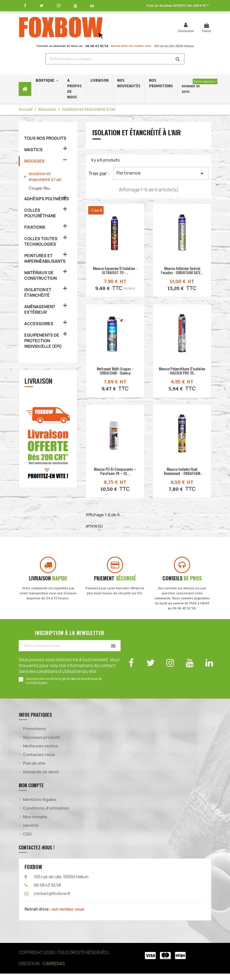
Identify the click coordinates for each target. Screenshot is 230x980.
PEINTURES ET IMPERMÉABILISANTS (45, 258)
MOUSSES (34, 161)
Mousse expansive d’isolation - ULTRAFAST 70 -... (115, 270)
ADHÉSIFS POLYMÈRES (47, 199)
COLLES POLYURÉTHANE (40, 213)
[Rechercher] (109, 59)
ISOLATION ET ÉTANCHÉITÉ (38, 292)
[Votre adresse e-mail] (70, 652)
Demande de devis (41, 778)
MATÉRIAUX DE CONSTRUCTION (40, 275)
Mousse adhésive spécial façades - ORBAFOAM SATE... (182, 270)
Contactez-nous (39, 761)
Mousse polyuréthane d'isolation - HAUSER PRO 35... (182, 371)
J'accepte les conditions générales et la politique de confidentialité (64, 687)
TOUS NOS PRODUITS (45, 138)
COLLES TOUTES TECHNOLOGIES (41, 241)
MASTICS (33, 150)
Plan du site (34, 770)
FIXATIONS (35, 227)
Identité (31, 832)
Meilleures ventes (40, 752)
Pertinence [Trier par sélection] (161, 173)
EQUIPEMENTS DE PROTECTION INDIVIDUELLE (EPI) (43, 341)
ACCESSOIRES (39, 324)
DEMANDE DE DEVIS (191, 89)
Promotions (34, 735)
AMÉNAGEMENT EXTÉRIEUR (40, 309)
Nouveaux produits (41, 744)
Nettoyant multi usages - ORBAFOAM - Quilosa (115, 371)
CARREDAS (54, 970)
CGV (27, 840)
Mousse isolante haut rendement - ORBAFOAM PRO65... (182, 473)
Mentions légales (40, 806)
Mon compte (35, 823)
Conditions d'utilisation (46, 814)
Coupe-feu (39, 188)
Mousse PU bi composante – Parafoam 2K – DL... (115, 471)
